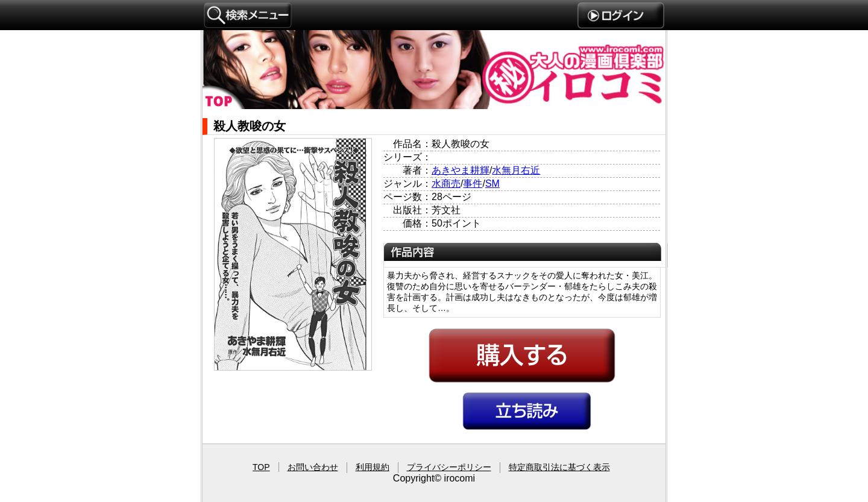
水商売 (446, 184)
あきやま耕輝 (461, 170)
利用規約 (373, 467)
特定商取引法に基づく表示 (559, 467)
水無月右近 (516, 170)
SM (492, 184)
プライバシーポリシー (449, 467)
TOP (261, 467)
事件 (473, 184)
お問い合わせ (313, 467)
